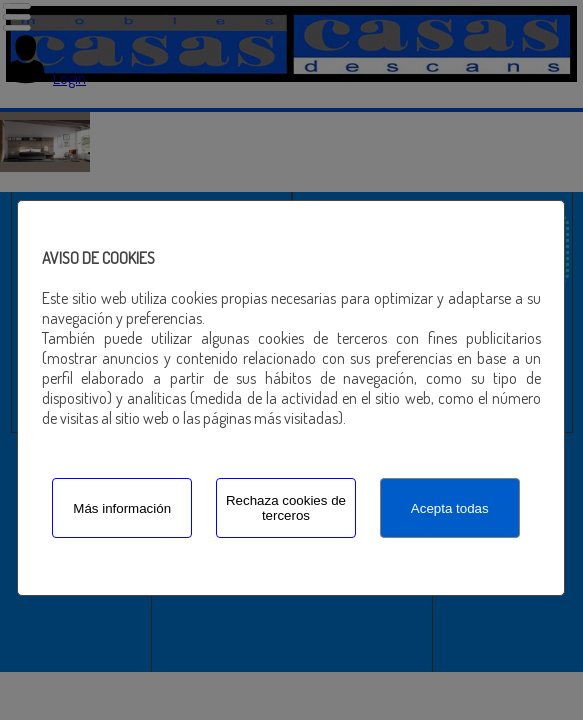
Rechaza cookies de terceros (286, 508)
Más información (122, 508)
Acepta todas (450, 508)
